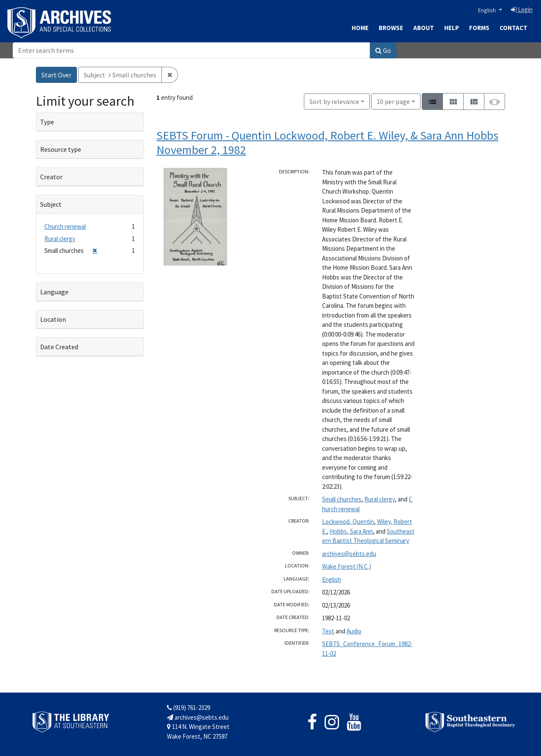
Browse (391, 28)
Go (383, 50)
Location (53, 319)
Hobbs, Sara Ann (351, 531)
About (424, 28)
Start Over (56, 75)
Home (360, 28)
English (488, 10)
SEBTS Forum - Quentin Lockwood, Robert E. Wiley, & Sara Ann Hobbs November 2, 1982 (327, 142)
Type (47, 122)
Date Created (59, 347)
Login (522, 10)
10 (393, 101)
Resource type (61, 149)
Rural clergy (380, 499)
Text (328, 631)
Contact (514, 28)
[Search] (191, 50)
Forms (479, 28)
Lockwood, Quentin (348, 522)
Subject (51, 204)
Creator (51, 177)
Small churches (342, 499)
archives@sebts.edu (349, 554)
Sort (334, 101)
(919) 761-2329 (189, 708)
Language (54, 292)
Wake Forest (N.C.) (347, 566)
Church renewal (65, 226)
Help (452, 28)
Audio (354, 631)
